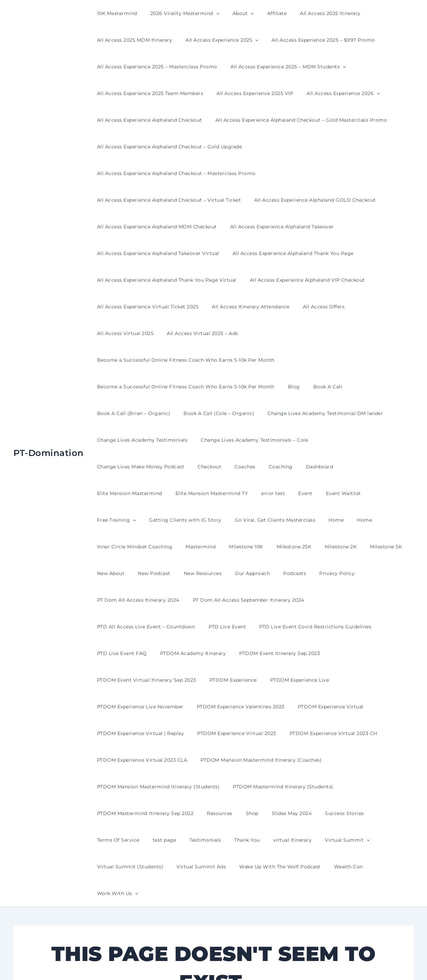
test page (107, 733)
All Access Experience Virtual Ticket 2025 (146, 280)
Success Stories (326, 707)
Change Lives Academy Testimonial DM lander (315, 360)
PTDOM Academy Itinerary (355, 547)
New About (109, 493)
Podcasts (277, 493)
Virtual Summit (274, 733)
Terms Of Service (376, 707)
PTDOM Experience (317, 573)
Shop (242, 707)
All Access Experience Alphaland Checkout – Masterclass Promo (328, 147)
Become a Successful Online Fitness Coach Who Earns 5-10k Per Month (264, 307)
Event (102, 440)
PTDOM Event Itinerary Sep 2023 (135, 573)
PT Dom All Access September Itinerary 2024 (243, 520)
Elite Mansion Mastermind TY (339, 413)
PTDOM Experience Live (380, 573)
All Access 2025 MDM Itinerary (133, 40)
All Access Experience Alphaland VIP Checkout (301, 253)
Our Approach (238, 493)
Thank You (181, 733)
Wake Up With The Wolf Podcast (194, 760)
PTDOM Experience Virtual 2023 (231, 627)
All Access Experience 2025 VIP (249, 93)
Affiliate (263, 13)
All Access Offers (314, 280)
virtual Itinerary (223, 733)
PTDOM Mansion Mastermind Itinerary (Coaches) (255, 653)
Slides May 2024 (278, 707)
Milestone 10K (260, 467)
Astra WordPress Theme (280, 963)
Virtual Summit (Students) (338, 733)
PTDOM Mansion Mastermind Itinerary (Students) (156, 680)
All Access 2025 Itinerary (312, 13)
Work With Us (303, 760)
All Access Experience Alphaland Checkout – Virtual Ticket (167, 173)
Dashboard (205, 413)
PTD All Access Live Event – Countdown (357, 520)
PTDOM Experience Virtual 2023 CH (323, 627)
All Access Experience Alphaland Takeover (276, 200)
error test (396, 413)
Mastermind (219, 467)
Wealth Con (259, 760)
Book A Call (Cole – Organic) (213, 360)
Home (390, 440)
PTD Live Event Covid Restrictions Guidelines (198, 547)
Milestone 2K (347, 467)
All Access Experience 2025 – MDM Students (282, 67)
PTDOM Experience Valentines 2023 (235, 600)
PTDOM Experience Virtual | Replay (139, 627)
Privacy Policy (315, 493)
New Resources (193, 493)
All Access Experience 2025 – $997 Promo (313, 40)
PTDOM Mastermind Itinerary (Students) (277, 680)
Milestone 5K (388, 467)
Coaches (139, 413)
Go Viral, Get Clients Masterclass (333, 440)
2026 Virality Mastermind (179, 13)
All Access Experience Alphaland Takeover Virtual (156, 227)
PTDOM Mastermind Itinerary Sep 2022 (143, 707)
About (233, 13)
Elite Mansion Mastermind (260, 413)
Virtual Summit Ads (120, 760)
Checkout (107, 413)
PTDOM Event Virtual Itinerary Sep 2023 (235, 573)
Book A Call (318, 333)
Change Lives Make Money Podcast (355, 387)
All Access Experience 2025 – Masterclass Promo (155, 67)
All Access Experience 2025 (216, 40)
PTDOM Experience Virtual (321, 600)
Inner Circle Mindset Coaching (157, 467)
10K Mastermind (115, 13)
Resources (214, 707)
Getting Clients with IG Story (247, 440)
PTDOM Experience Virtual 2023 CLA (140, 653)
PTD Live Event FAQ (288, 547)
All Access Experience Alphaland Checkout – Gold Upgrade (168, 147)
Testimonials (143, 733)
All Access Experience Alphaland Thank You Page (287, 227)
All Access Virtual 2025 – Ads (131, 307)
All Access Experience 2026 (333, 93)
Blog (288, 333)
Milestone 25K (304, 467)
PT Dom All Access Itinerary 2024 (136, 520)
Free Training (182, 440)
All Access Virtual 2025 (372, 280)
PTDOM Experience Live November (138, 600)
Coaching (170, 413)
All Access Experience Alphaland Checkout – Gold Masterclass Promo (295, 120)
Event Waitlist (136, 440)
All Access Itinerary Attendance (245, 280)
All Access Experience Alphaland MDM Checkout (155, 200)
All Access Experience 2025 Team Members (148, 93)
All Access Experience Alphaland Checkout (148, 120)
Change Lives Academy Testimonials (140, 387)
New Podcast (148, 493)
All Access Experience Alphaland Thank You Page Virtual (165, 253)
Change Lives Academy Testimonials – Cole (248, 387)
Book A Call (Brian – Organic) (132, 360)
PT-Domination (49, 386)
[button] (210, 13)
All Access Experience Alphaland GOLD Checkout (309, 173)
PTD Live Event (114, 547)
